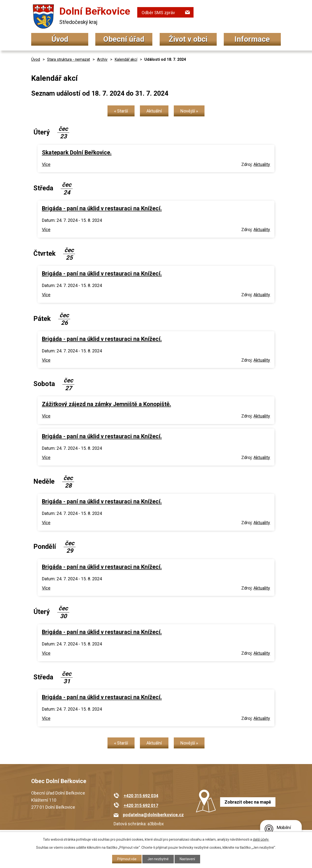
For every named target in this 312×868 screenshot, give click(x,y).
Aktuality (262, 164)
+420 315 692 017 (141, 805)
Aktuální (154, 111)
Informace (252, 39)
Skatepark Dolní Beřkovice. (77, 153)
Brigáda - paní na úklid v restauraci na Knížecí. (102, 208)
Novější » (189, 111)
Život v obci (188, 39)
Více (46, 164)
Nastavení (187, 859)
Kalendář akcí (126, 59)
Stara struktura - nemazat (68, 59)
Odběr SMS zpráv (158, 13)
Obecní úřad (124, 39)
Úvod (60, 39)
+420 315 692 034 (141, 796)
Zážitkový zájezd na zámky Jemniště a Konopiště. (107, 404)
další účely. (261, 839)
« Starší (121, 111)
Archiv (102, 59)
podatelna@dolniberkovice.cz (153, 815)
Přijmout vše (127, 859)
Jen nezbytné (158, 859)
